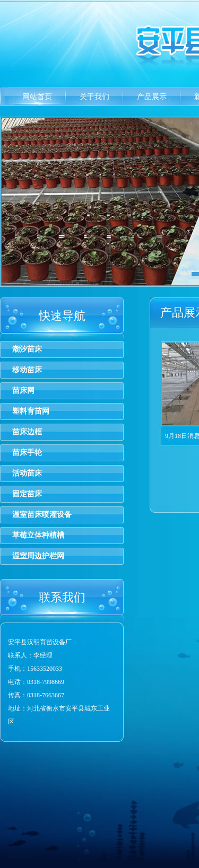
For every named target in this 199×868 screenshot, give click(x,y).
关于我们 (94, 97)
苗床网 (23, 391)
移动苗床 (27, 370)
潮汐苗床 (27, 349)
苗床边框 (27, 432)
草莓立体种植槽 (38, 535)
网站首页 (37, 97)
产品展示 (152, 97)
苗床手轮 (27, 453)
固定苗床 (27, 494)
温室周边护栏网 (38, 556)
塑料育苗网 (31, 411)
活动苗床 (27, 473)
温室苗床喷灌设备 (42, 515)
